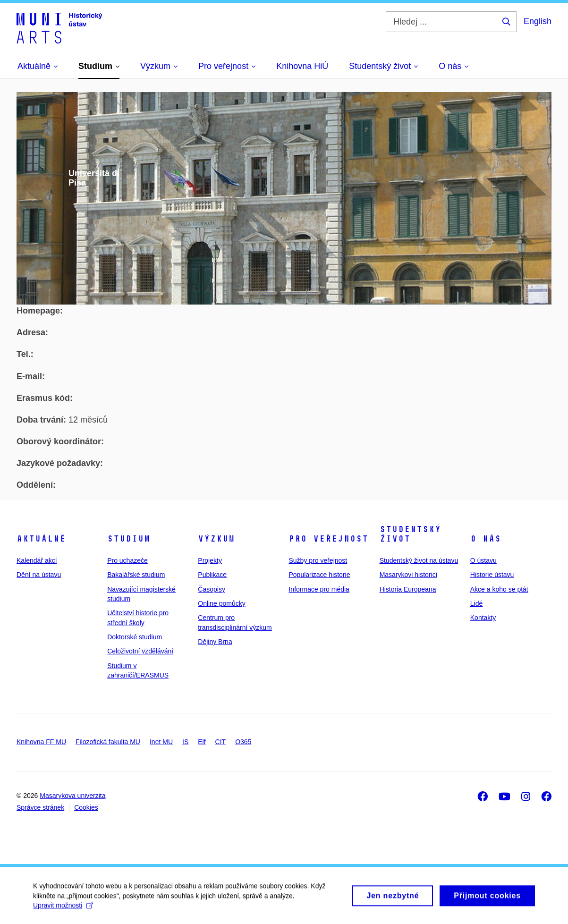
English (538, 21)
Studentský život (410, 534)
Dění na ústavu (39, 575)
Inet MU (161, 742)
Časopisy (212, 589)
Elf (202, 742)
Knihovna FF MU (41, 742)
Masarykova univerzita (72, 796)
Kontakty (483, 618)
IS (185, 742)
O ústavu (483, 560)
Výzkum (216, 539)
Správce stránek (40, 807)
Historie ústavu (492, 575)
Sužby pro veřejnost (318, 560)
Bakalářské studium (136, 575)
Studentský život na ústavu (419, 560)
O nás (486, 539)
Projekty (210, 560)
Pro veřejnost (328, 539)
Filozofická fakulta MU (108, 742)
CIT (221, 742)
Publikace (212, 575)
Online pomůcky (221, 603)
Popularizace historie (319, 575)
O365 (243, 742)
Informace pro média (319, 589)
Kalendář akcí (37, 560)
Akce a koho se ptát (499, 589)
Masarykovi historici (408, 575)
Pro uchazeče (127, 560)
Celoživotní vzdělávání (140, 651)
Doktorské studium (135, 637)
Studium (129, 539)
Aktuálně (41, 539)
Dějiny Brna (215, 642)
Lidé (476, 603)
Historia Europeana (408, 589)
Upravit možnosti (63, 909)
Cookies (86, 807)
